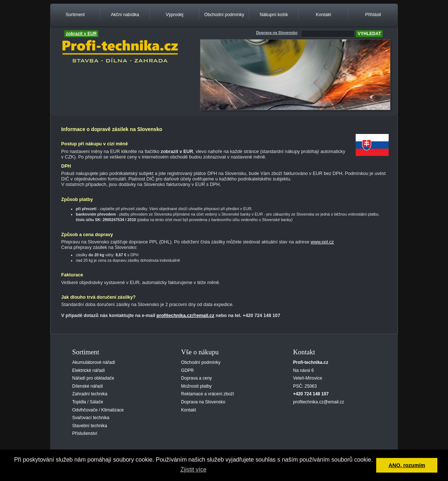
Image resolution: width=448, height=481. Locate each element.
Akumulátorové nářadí (94, 362)
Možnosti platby (196, 386)
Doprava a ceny (196, 378)
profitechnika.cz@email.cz (185, 316)
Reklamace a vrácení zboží (208, 394)
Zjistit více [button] (193, 469)
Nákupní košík (274, 15)
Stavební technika (90, 426)
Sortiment (75, 15)
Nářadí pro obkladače (93, 378)
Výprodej (174, 15)
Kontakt (323, 15)
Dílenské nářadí (88, 386)
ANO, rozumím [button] (407, 465)
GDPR (187, 370)
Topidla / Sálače (88, 402)
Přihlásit (373, 15)
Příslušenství (85, 433)
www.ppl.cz (322, 242)
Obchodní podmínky (224, 15)
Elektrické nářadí (88, 370)
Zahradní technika (90, 394)
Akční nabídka (125, 15)
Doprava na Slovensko (203, 402)
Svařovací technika (91, 418)
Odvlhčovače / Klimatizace (98, 410)
